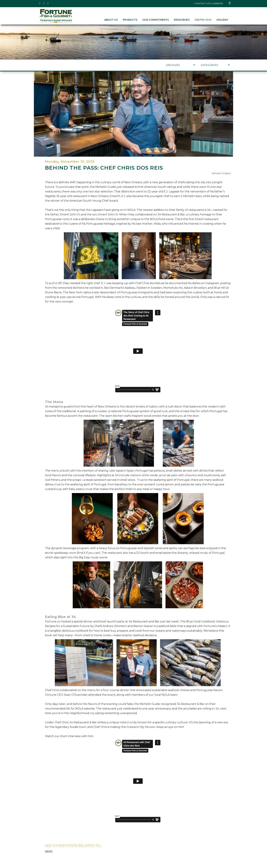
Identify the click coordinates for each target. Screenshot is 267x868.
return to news (221, 174)
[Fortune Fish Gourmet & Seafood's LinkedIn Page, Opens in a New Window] (48, 3)
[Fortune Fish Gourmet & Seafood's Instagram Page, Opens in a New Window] (44, 3)
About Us (111, 20)
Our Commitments (156, 20)
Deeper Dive (203, 20)
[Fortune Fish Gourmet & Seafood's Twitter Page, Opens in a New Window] (40, 3)
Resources (182, 20)
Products (130, 20)
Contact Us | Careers (209, 3)
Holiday (222, 20)
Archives (180, 65)
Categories (215, 65)
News (49, 851)
